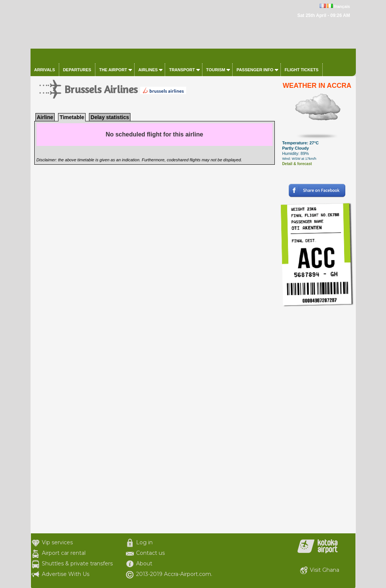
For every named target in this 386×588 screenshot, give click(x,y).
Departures (77, 70)
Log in (144, 542)
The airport (113, 70)
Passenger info (255, 70)
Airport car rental (64, 553)
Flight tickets (302, 70)
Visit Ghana (325, 570)
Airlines (148, 70)
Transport (182, 70)
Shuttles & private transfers (77, 563)
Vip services (57, 542)
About (144, 563)
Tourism (216, 70)
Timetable (72, 117)
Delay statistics (110, 117)
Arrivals (45, 70)
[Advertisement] (317, 420)
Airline (45, 117)
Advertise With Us (66, 574)
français (342, 6)
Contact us (150, 553)
